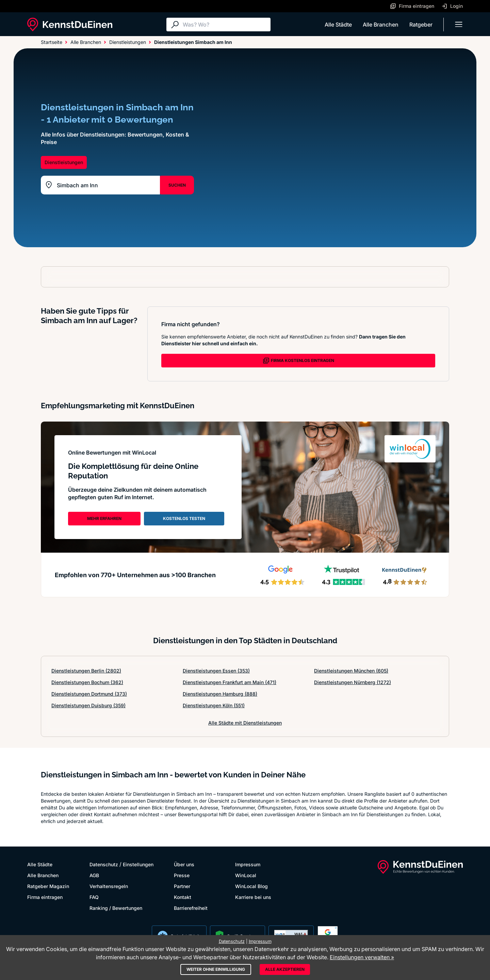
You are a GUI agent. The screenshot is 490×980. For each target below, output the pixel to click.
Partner (182, 886)
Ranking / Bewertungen (116, 908)
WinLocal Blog (251, 886)
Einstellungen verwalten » (362, 957)
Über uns (184, 864)
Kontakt (183, 897)
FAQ (94, 897)
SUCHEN (177, 185)
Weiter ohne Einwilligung (216, 969)
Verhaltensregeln (109, 886)
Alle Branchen (381, 25)
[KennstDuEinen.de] (70, 25)
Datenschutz (104, 864)
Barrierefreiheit (191, 908)
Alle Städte (338, 25)
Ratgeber (421, 25)
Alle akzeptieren (285, 969)
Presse (182, 875)
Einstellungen (138, 864)
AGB (94, 875)
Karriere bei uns (253, 897)
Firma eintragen (45, 897)
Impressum (248, 864)
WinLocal (246, 875)
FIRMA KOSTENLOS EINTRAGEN (298, 361)
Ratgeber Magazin (48, 886)
